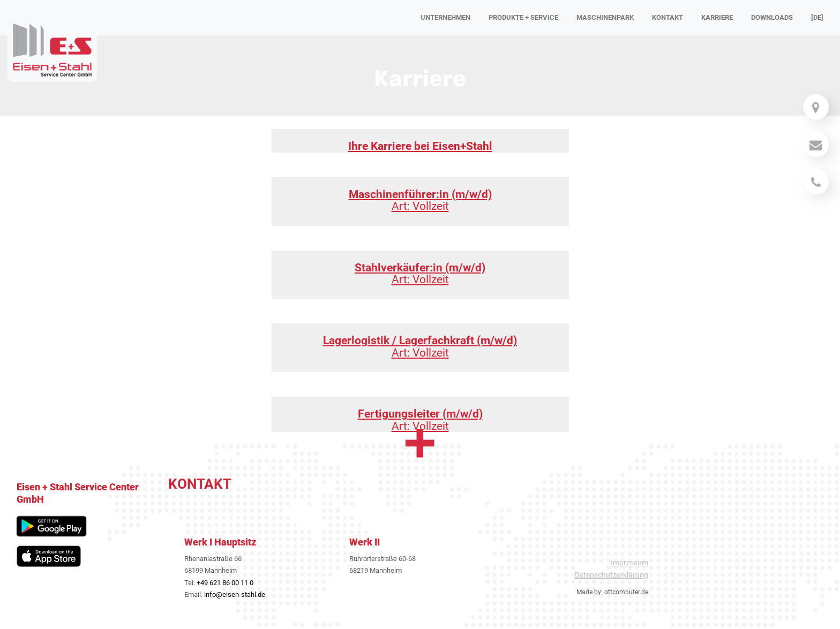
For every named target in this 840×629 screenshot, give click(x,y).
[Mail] (816, 107)
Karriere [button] (717, 17)
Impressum (629, 563)
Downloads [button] (772, 17)
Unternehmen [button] (445, 17)
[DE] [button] (817, 17)
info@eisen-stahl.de (235, 594)
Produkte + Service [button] (523, 17)
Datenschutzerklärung (611, 575)
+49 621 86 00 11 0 (225, 583)
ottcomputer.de (626, 592)
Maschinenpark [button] (605, 17)
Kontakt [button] (667, 17)
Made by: (590, 592)
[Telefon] (816, 182)
